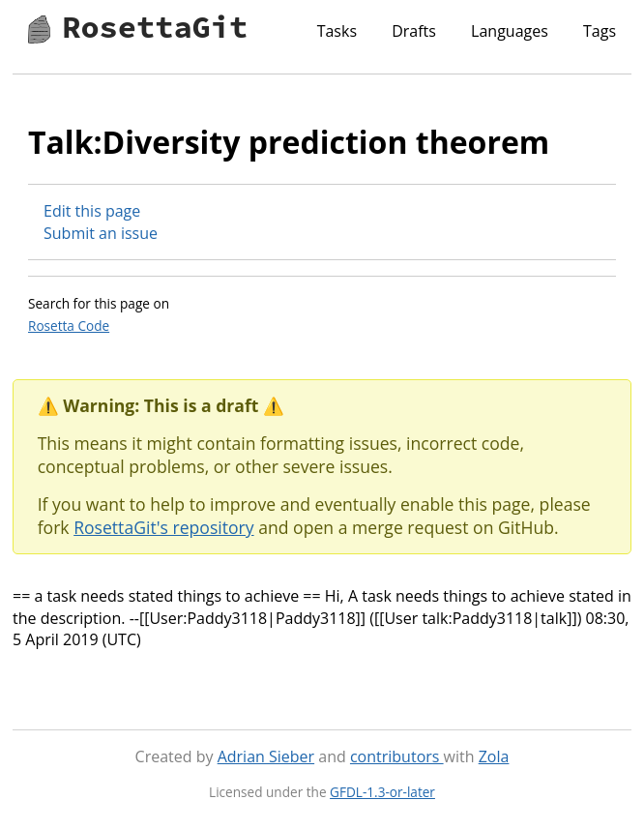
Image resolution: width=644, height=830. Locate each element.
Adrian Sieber (266, 756)
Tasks (337, 31)
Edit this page (92, 211)
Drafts (414, 31)
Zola (494, 756)
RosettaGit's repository (163, 527)
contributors (397, 756)
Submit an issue (101, 233)
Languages (510, 31)
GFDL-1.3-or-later (382, 792)
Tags (600, 31)
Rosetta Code (69, 326)
